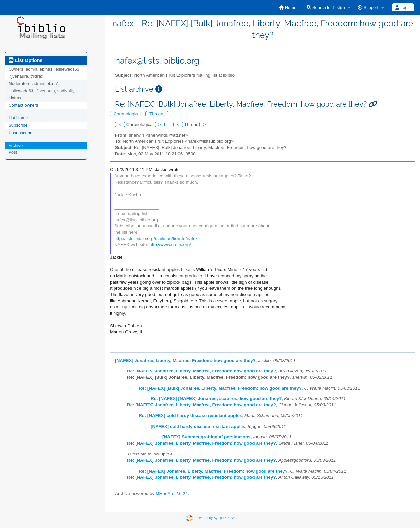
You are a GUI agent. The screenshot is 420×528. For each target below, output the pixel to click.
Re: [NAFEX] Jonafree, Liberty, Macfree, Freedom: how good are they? (201, 371)
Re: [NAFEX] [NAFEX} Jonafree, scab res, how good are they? (216, 399)
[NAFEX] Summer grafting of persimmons (207, 437)
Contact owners (23, 105)
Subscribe (18, 125)
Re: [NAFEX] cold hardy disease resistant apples (190, 416)
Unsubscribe (20, 133)
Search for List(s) (326, 7)
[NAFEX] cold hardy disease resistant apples (198, 426)
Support (368, 7)
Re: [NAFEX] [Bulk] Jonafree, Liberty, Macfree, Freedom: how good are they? (220, 388)
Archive (16, 146)
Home (288, 7)
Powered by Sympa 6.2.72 (214, 518)
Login (403, 7)
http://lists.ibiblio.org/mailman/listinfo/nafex (156, 238)
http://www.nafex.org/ (170, 245)
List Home (18, 118)
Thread (157, 114)
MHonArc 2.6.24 (172, 493)
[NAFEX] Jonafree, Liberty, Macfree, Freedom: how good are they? (185, 360)
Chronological (128, 114)
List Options (25, 60)
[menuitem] (288, 7)
